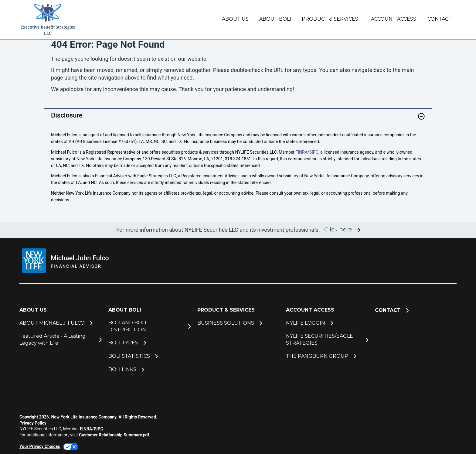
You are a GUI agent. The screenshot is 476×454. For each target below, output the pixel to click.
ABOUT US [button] (235, 19)
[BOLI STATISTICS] (149, 356)
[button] (421, 116)
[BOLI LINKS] (149, 370)
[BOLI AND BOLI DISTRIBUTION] (149, 326)
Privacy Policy (33, 423)
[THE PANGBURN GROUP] (327, 356)
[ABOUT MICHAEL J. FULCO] (60, 323)
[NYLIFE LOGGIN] (327, 323)
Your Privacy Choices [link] (40, 446)
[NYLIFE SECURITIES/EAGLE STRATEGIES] (327, 340)
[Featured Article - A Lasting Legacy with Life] (60, 340)
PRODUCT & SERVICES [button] (330, 19)
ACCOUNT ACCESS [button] (394, 19)
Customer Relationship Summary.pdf (114, 435)
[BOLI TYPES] (149, 343)
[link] (238, 120)
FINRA (302, 152)
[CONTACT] (439, 19)
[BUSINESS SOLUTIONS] (238, 323)
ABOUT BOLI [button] (275, 19)
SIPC (314, 152)
